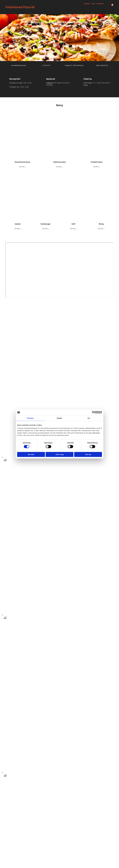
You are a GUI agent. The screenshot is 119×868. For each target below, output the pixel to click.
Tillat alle (88, 454)
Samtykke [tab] (30, 418)
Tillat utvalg (59, 454)
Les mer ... (22, 166)
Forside (87, 4)
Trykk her (49, 83)
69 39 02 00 (46, 65)
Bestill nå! (51, 79)
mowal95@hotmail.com (19, 65)
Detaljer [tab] (60, 418)
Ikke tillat (31, 454)
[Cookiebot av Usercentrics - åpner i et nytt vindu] (93, 413)
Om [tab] (89, 418)
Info (93, 4)
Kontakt (100, 4)
